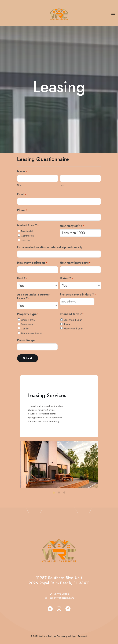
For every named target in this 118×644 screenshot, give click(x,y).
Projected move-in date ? (78, 295)
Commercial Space (32, 333)
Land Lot (26, 240)
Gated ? (66, 278)
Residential (27, 231)
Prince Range (26, 340)
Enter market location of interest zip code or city (50, 247)
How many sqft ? (72, 226)
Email (22, 194)
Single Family (28, 320)
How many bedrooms (32, 263)
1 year (67, 324)
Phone (22, 210)
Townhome (27, 324)
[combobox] (80, 233)
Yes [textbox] (22, 285)
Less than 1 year (73, 320)
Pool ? (22, 278)
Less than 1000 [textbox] (73, 233)
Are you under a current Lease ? (33, 296)
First (19, 185)
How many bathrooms (75, 263)
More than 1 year (73, 329)
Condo (25, 329)
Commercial (28, 236)
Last (62, 185)
